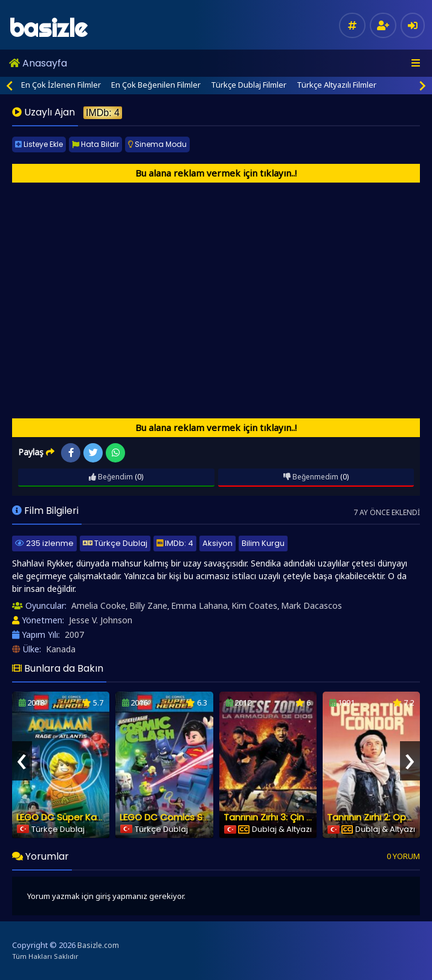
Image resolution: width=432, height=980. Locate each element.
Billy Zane (148, 605)
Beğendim (111, 477)
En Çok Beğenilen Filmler (156, 85)
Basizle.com (98, 945)
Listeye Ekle (39, 144)
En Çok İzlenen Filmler (61, 85)
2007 (74, 634)
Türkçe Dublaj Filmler (249, 85)
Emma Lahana (199, 605)
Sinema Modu (157, 144)
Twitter (93, 453)
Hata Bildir (95, 144)
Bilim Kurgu (263, 543)
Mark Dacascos (311, 605)
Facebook (71, 453)
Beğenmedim (311, 477)
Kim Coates (254, 605)
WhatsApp (116, 453)
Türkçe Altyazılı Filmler (337, 85)
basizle (48, 28)
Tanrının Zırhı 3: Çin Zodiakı (281, 817)
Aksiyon (218, 543)
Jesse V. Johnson (101, 620)
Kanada (61, 649)
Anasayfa (38, 63)
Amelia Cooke (98, 605)
